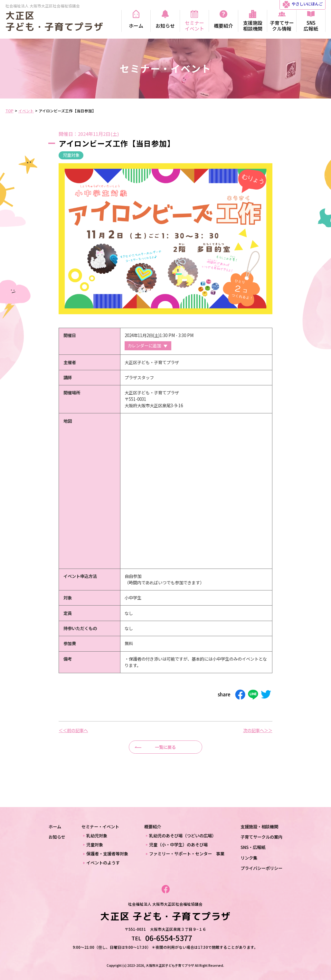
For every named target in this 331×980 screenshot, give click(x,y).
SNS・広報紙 (253, 847)
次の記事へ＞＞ (258, 730)
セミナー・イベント (100, 827)
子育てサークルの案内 (261, 837)
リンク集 (249, 858)
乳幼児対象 (97, 836)
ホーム (55, 827)
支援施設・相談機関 (259, 827)
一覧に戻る (165, 747)
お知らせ (57, 837)
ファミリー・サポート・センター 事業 (187, 854)
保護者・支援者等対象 (107, 854)
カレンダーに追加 (144, 346)
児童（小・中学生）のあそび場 (178, 845)
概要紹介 (153, 827)
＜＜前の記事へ (73, 730)
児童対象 (71, 155)
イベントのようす (103, 863)
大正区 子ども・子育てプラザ (55, 21)
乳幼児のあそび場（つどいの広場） (183, 836)
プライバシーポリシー (261, 868)
